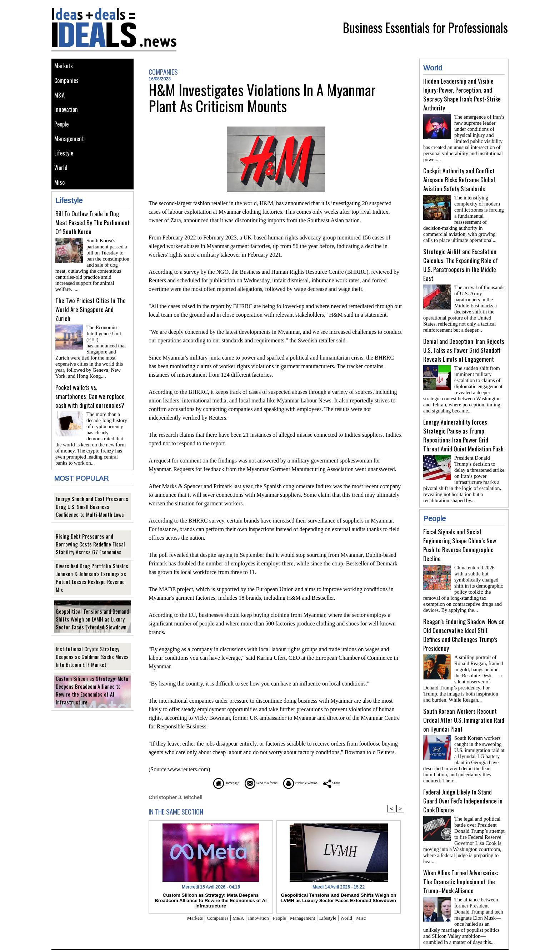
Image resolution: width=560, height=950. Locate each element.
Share (353, 783)
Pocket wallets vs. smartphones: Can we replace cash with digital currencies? (90, 392)
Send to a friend (255, 783)
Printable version (311, 783)
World (62, 179)
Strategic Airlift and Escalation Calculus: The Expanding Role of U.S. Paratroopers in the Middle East (461, 259)
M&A (60, 99)
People (63, 131)
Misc (60, 195)
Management (70, 147)
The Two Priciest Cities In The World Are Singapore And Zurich (91, 314)
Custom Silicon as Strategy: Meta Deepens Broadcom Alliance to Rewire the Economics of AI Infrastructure (91, 687)
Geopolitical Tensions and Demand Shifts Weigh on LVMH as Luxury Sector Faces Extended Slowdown (92, 612)
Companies (68, 83)
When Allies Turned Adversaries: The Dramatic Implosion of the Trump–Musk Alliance (461, 856)
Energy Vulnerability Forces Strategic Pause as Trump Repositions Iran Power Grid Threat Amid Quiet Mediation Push (463, 424)
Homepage (207, 783)
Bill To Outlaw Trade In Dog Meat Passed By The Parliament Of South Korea (92, 236)
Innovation (67, 115)
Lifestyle (65, 163)
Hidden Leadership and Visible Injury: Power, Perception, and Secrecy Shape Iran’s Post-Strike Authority (462, 94)
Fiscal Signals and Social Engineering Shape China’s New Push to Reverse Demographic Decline (460, 531)
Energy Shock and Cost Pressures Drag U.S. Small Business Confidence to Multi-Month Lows (92, 500)
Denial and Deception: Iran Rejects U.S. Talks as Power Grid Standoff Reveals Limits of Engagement (464, 342)
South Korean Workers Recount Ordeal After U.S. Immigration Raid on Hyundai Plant (464, 700)
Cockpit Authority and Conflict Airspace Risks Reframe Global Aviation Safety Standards (459, 177)
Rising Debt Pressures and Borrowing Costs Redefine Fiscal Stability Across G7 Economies (91, 537)
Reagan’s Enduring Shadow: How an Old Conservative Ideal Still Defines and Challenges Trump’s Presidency (464, 618)
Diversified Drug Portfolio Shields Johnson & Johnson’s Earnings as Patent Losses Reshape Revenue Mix (92, 575)
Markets (64, 67)
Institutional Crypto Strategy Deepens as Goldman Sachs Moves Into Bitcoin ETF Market (91, 650)
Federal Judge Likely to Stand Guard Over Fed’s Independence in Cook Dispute (463, 778)
